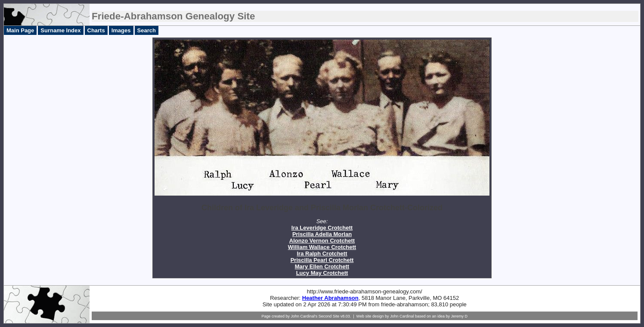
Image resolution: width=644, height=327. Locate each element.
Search (147, 30)
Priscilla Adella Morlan (322, 234)
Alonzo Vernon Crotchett (322, 241)
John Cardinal (402, 316)
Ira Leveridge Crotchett (322, 228)
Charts (96, 30)
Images (121, 30)
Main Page (20, 30)
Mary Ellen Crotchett (322, 266)
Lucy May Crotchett (322, 273)
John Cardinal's (304, 316)
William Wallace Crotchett (322, 247)
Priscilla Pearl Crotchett (322, 260)
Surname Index (60, 30)
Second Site (329, 316)
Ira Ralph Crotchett (322, 254)
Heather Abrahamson (330, 298)
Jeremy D (460, 316)
